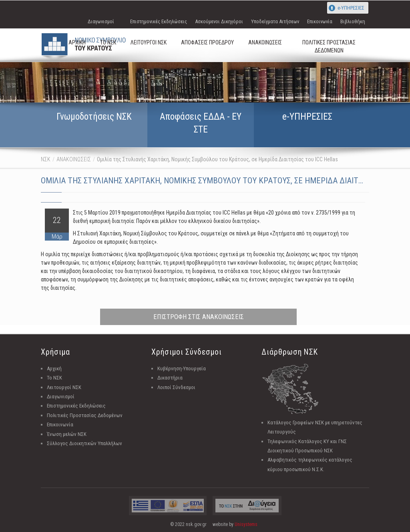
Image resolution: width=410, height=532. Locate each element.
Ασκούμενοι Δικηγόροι (219, 21)
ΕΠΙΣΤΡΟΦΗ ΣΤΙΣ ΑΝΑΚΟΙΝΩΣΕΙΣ (199, 317)
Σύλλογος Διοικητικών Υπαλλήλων (84, 443)
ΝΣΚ (46, 159)
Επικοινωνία (320, 21)
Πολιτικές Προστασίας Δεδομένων (85, 415)
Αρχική (54, 368)
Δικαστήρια (170, 378)
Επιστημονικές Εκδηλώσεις (159, 21)
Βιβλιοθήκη (353, 21)
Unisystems (246, 524)
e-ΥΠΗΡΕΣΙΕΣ (351, 8)
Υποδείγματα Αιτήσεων (275, 21)
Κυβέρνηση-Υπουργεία (182, 368)
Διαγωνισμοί (101, 21)
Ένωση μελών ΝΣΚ (67, 434)
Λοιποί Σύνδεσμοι (176, 387)
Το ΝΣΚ (54, 378)
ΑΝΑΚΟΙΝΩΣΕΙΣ (74, 159)
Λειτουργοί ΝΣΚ (64, 387)
